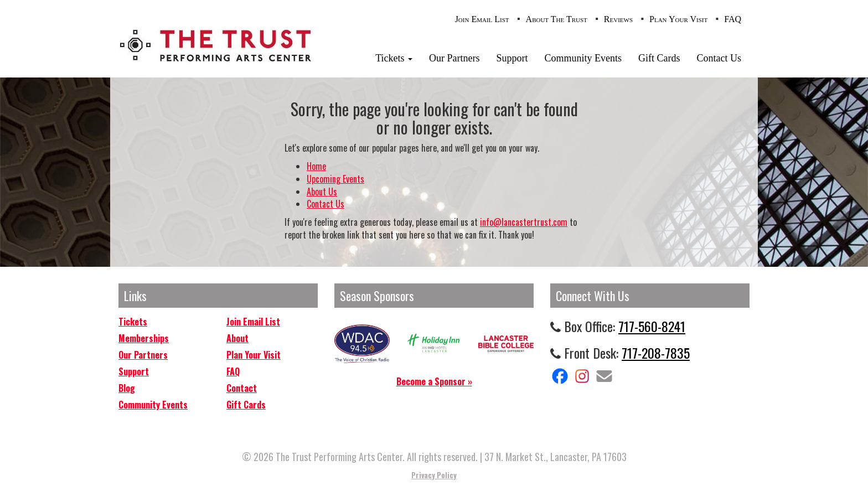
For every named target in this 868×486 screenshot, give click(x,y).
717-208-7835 (656, 353)
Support (512, 58)
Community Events (583, 58)
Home (316, 166)
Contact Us (719, 58)
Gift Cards (659, 58)
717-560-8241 (652, 326)
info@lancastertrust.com (524, 222)
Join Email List (482, 19)
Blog (127, 388)
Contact (242, 388)
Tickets (394, 58)
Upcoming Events (335, 179)
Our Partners (454, 58)
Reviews (618, 19)
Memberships (144, 338)
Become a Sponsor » (434, 381)
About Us (322, 192)
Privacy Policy (434, 475)
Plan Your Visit (678, 19)
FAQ (733, 19)
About (237, 338)
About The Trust (557, 19)
